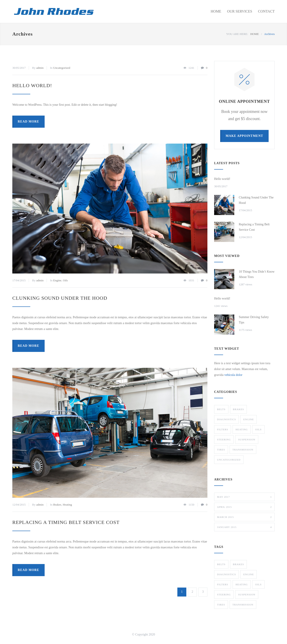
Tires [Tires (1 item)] (221, 605)
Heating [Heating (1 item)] (242, 584)
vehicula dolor (233, 375)
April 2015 (244, 507)
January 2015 (244, 527)
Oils (65, 280)
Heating (67, 505)
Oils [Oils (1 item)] (258, 584)
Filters (223, 429)
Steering (224, 439)
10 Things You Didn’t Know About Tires (257, 274)
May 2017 (244, 497)
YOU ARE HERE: (237, 34)
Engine (57, 280)
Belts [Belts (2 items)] (221, 564)
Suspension (247, 439)
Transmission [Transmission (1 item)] (243, 605)
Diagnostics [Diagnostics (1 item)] (226, 574)
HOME (216, 11)
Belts (221, 409)
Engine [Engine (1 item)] (249, 574)
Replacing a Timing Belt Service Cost (66, 522)
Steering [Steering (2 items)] (224, 594)
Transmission (243, 450)
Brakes (57, 505)
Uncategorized (62, 68)
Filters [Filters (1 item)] (223, 584)
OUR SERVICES (240, 11)
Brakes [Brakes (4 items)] (238, 564)
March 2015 (244, 517)
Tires (221, 450)
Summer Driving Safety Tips (254, 320)
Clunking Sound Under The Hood (60, 298)
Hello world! (32, 85)
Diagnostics (226, 419)
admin (40, 68)
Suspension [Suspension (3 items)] (247, 594)
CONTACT (266, 11)
